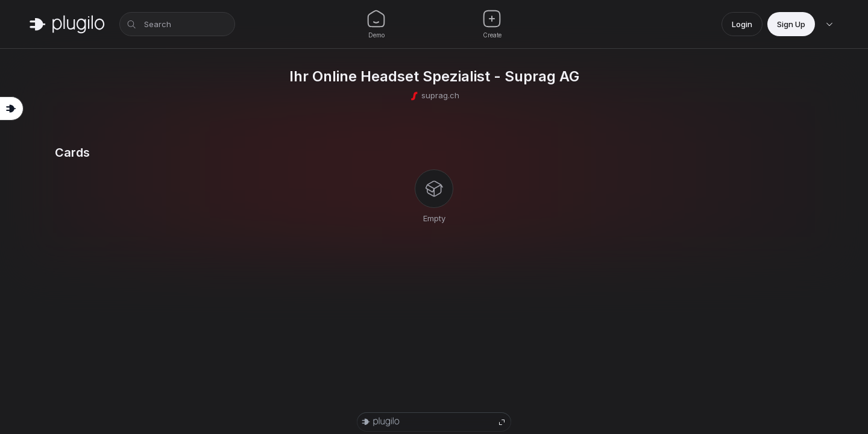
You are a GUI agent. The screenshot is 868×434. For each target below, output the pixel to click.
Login (742, 24)
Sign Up (791, 24)
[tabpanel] (434, 185)
